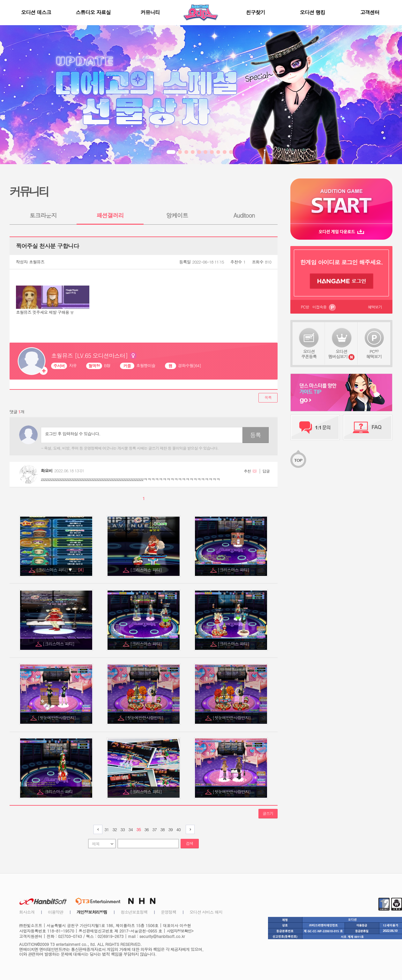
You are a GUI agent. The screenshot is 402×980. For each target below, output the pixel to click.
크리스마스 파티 (59, 791)
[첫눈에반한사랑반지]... (59, 718)
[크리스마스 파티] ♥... (60, 570)
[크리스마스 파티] (146, 570)
